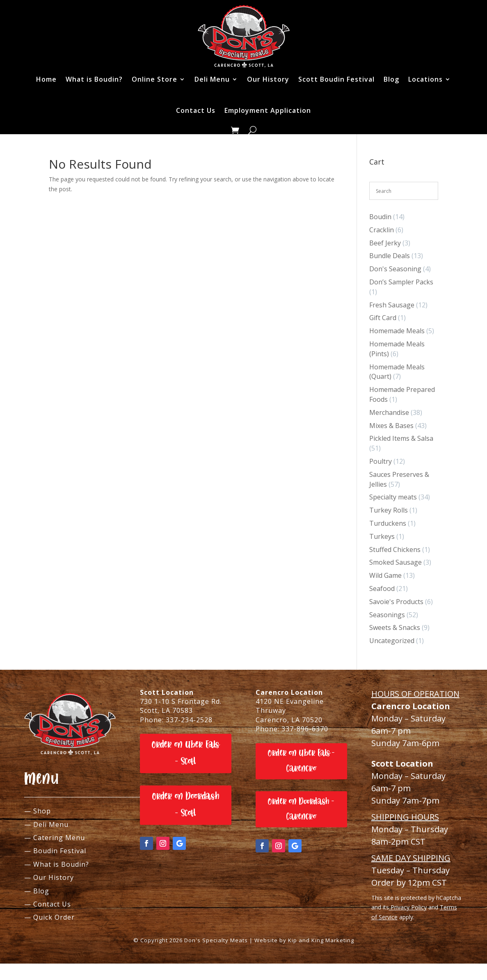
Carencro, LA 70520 (289, 720)
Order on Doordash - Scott (186, 805)
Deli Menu (212, 79)
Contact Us (196, 110)
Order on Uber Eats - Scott (186, 753)
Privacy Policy (408, 907)
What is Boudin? (94, 79)
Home (46, 79)
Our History (268, 79)
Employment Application (268, 110)
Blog (391, 79)
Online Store (154, 79)
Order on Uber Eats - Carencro (301, 761)
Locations (425, 79)
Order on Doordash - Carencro (301, 809)
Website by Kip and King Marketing (304, 940)
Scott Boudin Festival (336, 79)
